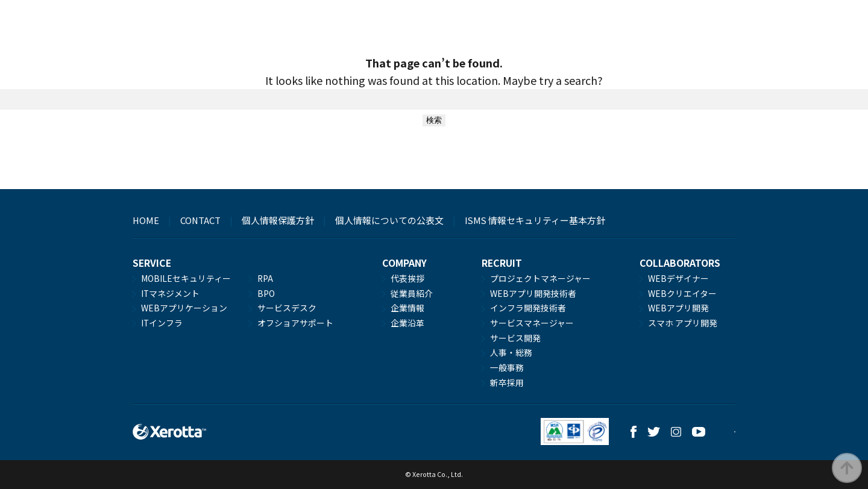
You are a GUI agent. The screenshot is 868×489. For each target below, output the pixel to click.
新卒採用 (507, 382)
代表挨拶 (407, 278)
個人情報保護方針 (278, 220)
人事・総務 (511, 352)
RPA (265, 278)
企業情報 (407, 308)
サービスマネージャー (532, 323)
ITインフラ (162, 323)
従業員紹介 (412, 293)
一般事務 (507, 367)
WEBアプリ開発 (678, 308)
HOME (146, 220)
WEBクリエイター (682, 293)
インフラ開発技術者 (528, 308)
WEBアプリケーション (184, 308)
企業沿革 (407, 323)
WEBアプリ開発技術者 (533, 293)
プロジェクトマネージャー (540, 278)
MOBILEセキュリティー (186, 278)
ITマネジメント (170, 293)
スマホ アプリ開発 (683, 323)
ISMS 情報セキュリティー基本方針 (535, 220)
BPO (266, 293)
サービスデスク (287, 308)
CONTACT (200, 220)
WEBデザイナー (678, 278)
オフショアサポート (295, 323)
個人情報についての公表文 (389, 220)
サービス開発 (515, 338)
